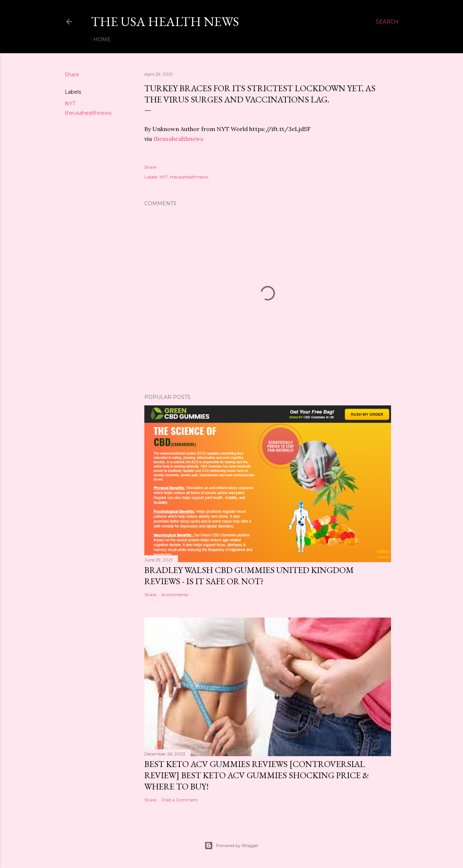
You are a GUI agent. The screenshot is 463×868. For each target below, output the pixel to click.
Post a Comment (180, 800)
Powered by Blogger (231, 846)
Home (102, 39)
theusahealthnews (88, 113)
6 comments (175, 595)
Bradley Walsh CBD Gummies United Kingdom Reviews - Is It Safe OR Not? (249, 576)
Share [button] (72, 75)
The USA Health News (165, 22)
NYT (70, 104)
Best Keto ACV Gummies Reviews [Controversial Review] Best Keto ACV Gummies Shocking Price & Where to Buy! (257, 775)
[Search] (387, 22)
